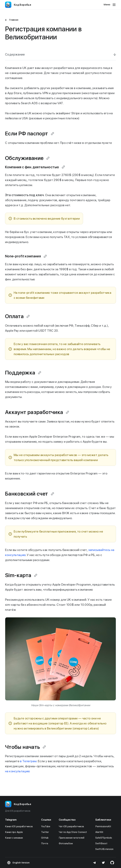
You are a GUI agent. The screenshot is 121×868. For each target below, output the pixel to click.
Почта (45, 843)
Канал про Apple (15, 832)
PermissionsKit (104, 826)
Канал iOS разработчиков (20, 826)
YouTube (46, 826)
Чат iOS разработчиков (72, 826)
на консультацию (17, 771)
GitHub (46, 838)
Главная (14, 20)
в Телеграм (28, 761)
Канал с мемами (15, 838)
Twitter (46, 832)
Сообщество (67, 820)
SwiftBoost (102, 843)
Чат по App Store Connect (74, 832)
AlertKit (100, 832)
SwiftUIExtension (105, 849)
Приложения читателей (72, 838)
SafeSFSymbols (105, 838)
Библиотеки (103, 820)
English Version (21, 863)
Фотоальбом (67, 843)
